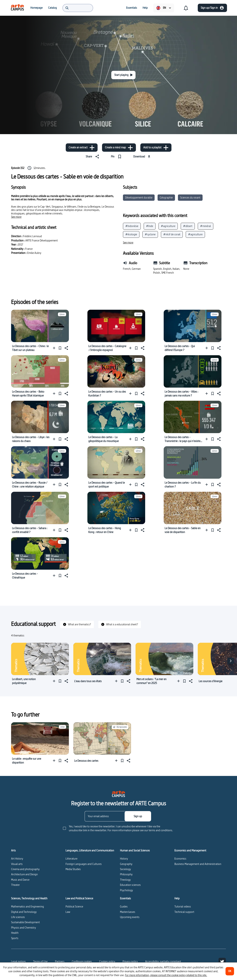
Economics (180, 859)
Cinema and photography (25, 869)
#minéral (206, 226)
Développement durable (139, 197)
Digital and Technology (24, 912)
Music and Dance (20, 880)
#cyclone (150, 234)
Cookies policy (107, 961)
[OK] (230, 971)
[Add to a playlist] (156, 148)
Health (15, 933)
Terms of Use (40, 961)
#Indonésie (132, 226)
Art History (17, 859)
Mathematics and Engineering (27, 906)
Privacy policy (130, 961)
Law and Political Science (79, 898)
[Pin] (117, 157)
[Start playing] (123, 75)
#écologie (131, 234)
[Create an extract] (82, 148)
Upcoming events (130, 917)
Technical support (184, 912)
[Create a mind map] (119, 148)
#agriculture (168, 226)
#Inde (150, 226)
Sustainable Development (25, 922)
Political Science (74, 906)
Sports (15, 938)
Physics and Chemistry (24, 928)
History (124, 859)
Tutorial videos (183, 906)
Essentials (125, 898)
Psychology (126, 890)
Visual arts (17, 864)
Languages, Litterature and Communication (90, 850)
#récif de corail (172, 234)
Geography (126, 864)
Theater (15, 885)
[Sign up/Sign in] (212, 8)
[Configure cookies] (82, 961)
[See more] (16, 217)
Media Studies (73, 869)
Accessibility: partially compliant (163, 961)
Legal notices (18, 961)
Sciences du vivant (190, 197)
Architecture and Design (24, 874)
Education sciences (130, 885)
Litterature (71, 859)
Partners (60, 961)
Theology (125, 880)
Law (68, 912)
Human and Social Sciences (135, 850)
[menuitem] (17, 8)
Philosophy (126, 874)
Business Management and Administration (198, 864)
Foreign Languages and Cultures (84, 864)
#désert (188, 226)
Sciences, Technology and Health (29, 898)
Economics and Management (190, 850)
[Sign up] (138, 816)
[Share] (93, 157)
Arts (13, 850)
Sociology (125, 869)
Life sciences (18, 917)
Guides (124, 906)
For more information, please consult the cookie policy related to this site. (166, 975)
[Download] (142, 157)
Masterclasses (128, 912)
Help (177, 898)
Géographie (166, 197)
